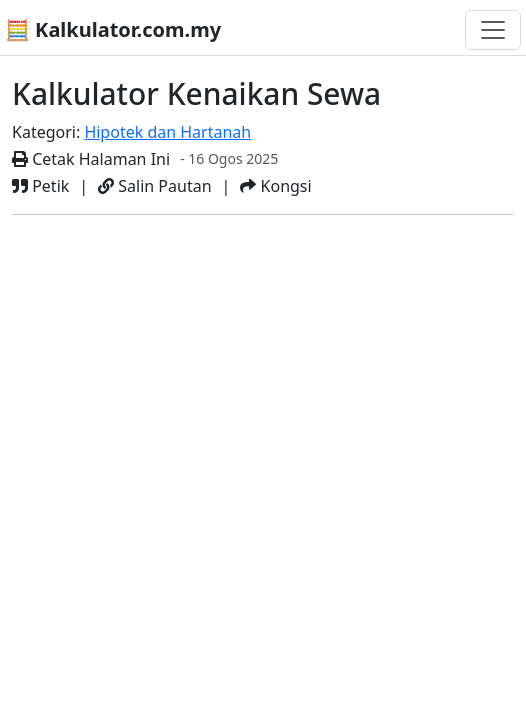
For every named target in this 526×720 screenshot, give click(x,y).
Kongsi (275, 186)
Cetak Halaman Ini (91, 159)
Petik (40, 186)
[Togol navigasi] (493, 30)
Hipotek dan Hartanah (167, 132)
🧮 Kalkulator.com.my (113, 29)
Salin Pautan (154, 186)
